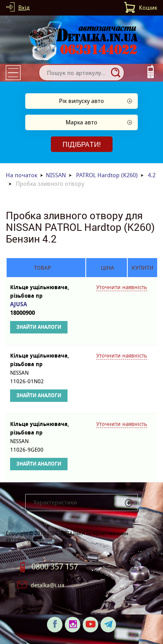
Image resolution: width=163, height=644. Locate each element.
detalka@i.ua (48, 585)
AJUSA (42, 309)
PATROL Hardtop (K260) (107, 175)
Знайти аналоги (39, 327)
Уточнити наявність (122, 287)
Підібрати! (82, 144)
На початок (22, 175)
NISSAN (56, 175)
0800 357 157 (55, 567)
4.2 (152, 175)
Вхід (24, 8)
